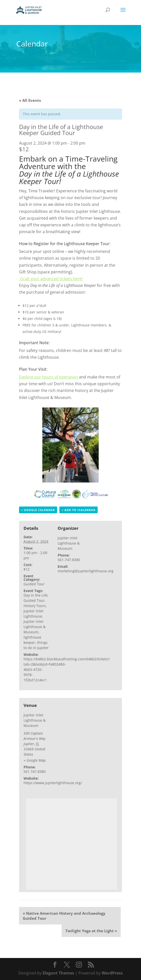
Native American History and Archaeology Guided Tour (64, 916)
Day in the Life (36, 595)
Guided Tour (34, 584)
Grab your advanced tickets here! (51, 279)
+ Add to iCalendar (79, 510)
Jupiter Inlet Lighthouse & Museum (35, 627)
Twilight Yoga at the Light (91, 931)
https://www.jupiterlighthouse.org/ (53, 783)
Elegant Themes (58, 973)
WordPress (112, 973)
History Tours (35, 606)
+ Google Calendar (38, 510)
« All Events (30, 100)
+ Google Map (35, 760)
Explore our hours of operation (48, 377)
